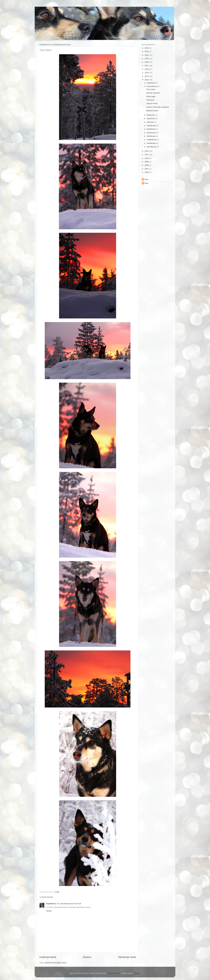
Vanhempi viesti (127, 957)
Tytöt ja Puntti (152, 103)
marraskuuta (152, 86)
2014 (147, 76)
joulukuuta (151, 83)
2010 (147, 158)
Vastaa (49, 911)
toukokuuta (151, 133)
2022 (147, 48)
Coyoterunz (51, 904)
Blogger (137, 973)
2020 (147, 55)
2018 (147, 62)
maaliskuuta (152, 140)
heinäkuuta (151, 126)
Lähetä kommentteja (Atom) (55, 963)
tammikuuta (152, 147)
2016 (147, 69)
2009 (147, 162)
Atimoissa (150, 100)
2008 (147, 165)
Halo (146, 179)
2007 (147, 169)
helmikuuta (151, 143)
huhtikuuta (151, 136)
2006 (147, 172)
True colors (151, 89)
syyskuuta (151, 118)
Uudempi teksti (48, 957)
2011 (147, 155)
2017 (147, 66)
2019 (147, 59)
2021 (147, 51)
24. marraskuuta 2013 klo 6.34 (69, 904)
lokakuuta (151, 115)
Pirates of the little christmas (158, 107)
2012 (147, 151)
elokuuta (150, 122)
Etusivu (87, 957)
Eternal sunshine (153, 93)
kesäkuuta (151, 129)
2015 (147, 73)
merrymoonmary (114, 973)
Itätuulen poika (152, 111)
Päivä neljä (151, 96)
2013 (147, 80)
